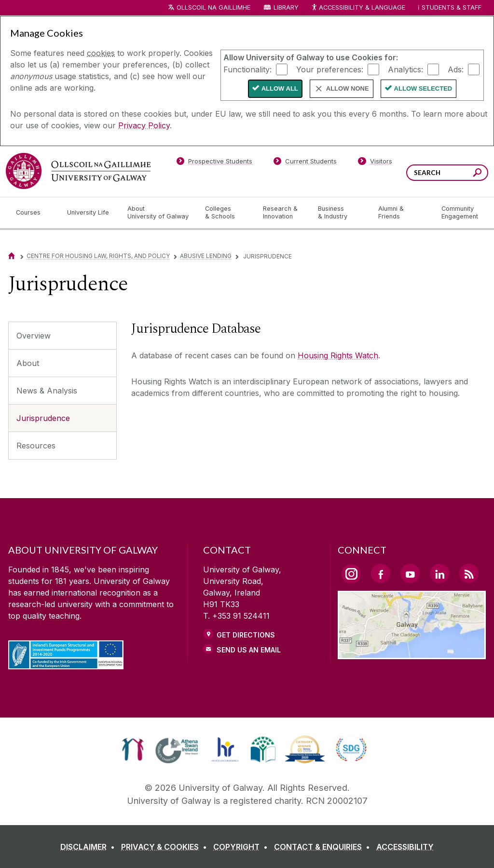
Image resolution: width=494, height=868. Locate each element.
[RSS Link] (469, 573)
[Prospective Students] (214, 163)
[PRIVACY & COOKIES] (166, 847)
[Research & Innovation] (283, 213)
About (28, 363)
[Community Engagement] (460, 213)
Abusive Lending (206, 256)
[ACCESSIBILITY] (405, 847)
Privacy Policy (144, 125)
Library (286, 7)
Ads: (456, 69)
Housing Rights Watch (338, 355)
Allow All (280, 88)
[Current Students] (305, 163)
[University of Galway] (78, 171)
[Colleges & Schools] (226, 213)
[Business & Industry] (340, 213)
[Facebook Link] (381, 573)
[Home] (12, 256)
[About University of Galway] (158, 213)
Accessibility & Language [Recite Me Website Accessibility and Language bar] (358, 8)
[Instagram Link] (351, 574)
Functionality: (247, 69)
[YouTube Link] (410, 573)
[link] (133, 749)
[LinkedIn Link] (439, 573)
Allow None (348, 88)
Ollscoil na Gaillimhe (213, 7)
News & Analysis (47, 391)
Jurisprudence (43, 418)
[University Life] (89, 213)
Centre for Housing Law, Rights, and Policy (98, 256)
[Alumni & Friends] (402, 213)
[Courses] (34, 213)
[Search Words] (447, 173)
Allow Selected (423, 88)
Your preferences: (330, 69)
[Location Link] (412, 653)
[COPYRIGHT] (242, 847)
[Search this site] (477, 174)
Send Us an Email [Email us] (249, 650)
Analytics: (405, 69)
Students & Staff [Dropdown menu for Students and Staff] (452, 7)
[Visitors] (375, 163)
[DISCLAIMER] (89, 847)
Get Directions (246, 635)
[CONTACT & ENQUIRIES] (324, 847)
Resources (36, 446)
